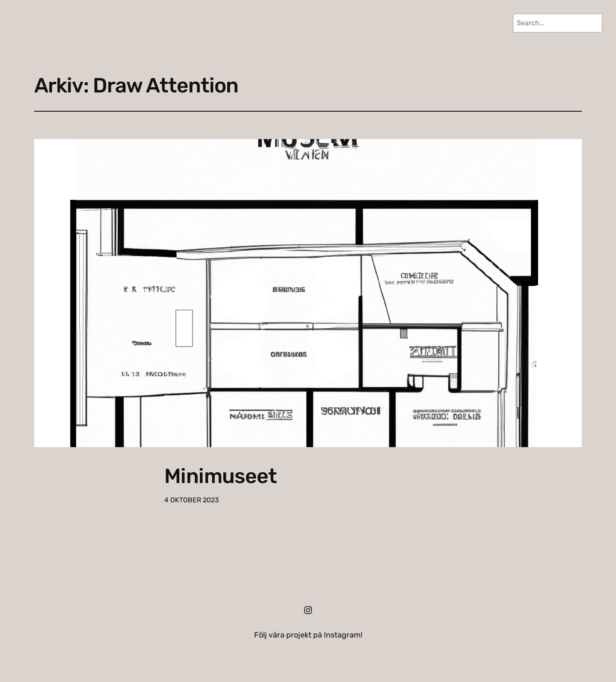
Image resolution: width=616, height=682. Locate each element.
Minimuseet (221, 476)
